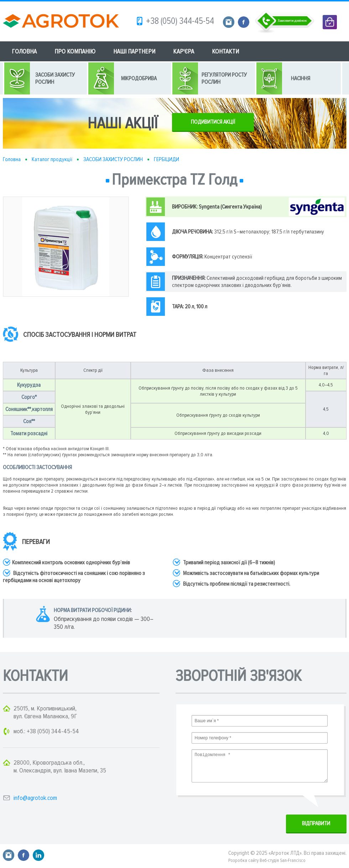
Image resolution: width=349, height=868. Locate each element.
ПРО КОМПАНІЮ (75, 51)
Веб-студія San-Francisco (283, 861)
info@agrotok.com (35, 798)
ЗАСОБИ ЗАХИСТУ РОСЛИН (113, 159)
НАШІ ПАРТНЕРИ (134, 51)
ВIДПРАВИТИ (316, 823)
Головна (12, 159)
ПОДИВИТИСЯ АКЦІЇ (213, 122)
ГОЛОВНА (24, 51)
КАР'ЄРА (184, 51)
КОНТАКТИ (225, 51)
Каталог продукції (52, 159)
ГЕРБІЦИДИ (166, 159)
